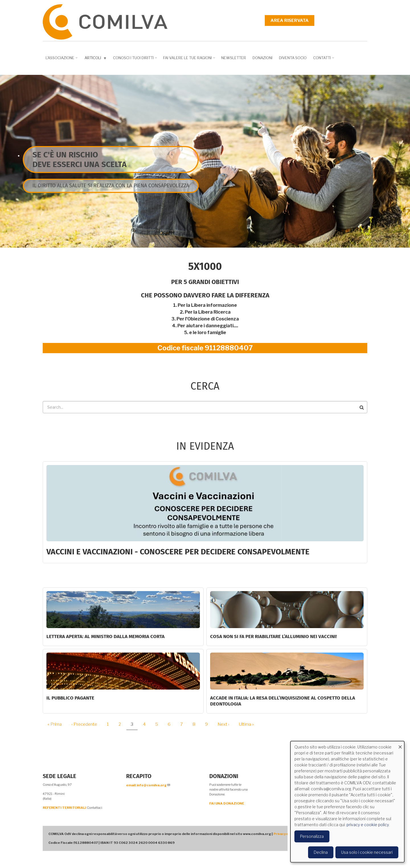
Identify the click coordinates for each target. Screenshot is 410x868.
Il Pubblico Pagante (70, 698)
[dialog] (347, 802)
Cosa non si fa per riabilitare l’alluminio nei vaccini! (273, 636)
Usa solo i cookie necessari (367, 852)
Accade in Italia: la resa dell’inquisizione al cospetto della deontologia (283, 701)
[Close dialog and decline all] (400, 745)
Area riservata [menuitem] (290, 20)
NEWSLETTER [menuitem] (234, 58)
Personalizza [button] (312, 836)
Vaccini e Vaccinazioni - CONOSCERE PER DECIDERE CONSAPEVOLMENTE (178, 552)
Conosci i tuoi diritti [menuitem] (136, 60)
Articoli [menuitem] (96, 59)
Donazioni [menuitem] (263, 58)
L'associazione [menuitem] (62, 60)
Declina (321, 852)
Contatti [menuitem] (324, 60)
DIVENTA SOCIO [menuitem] (293, 58)
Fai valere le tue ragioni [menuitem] (190, 60)
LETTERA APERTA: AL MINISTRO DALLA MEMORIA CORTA (105, 636)
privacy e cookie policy (368, 825)
